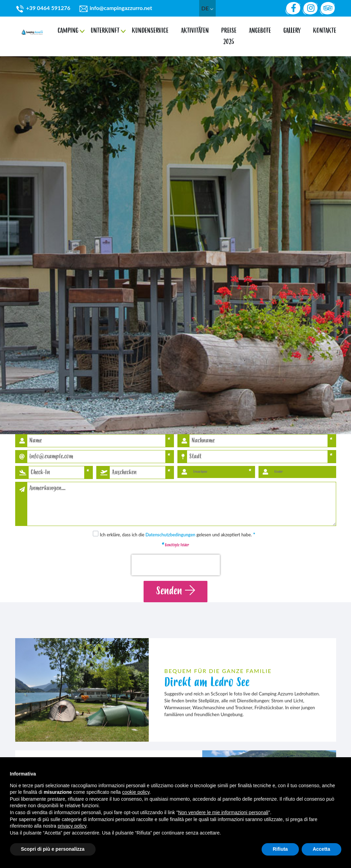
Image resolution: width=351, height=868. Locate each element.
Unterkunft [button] (105, 28)
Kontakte (325, 28)
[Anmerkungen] (182, 504)
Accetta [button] (321, 849)
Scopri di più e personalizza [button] (53, 849)
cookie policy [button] (136, 792)
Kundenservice (150, 28)
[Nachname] (259, 441)
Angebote (260, 28)
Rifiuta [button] (280, 849)
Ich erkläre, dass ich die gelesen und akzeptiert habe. (178, 535)
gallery (292, 28)
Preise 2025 (229, 34)
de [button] (207, 8)
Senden (175, 591)
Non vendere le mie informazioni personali (223, 812)
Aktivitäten (195, 28)
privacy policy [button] (72, 826)
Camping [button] (68, 28)
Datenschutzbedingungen (170, 535)
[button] (56, 472)
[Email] (96, 457)
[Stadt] (257, 457)
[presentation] (176, 565)
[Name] (96, 441)
